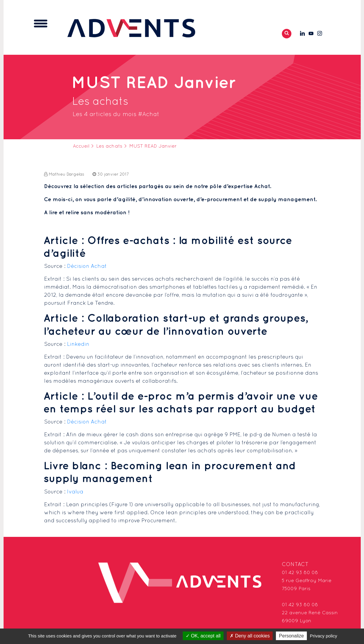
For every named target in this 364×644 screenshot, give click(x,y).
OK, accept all (203, 636)
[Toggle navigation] (41, 24)
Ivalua (75, 492)
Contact (295, 565)
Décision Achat (87, 266)
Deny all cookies (250, 636)
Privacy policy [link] (324, 636)
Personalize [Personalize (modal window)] (291, 636)
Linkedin (78, 344)
